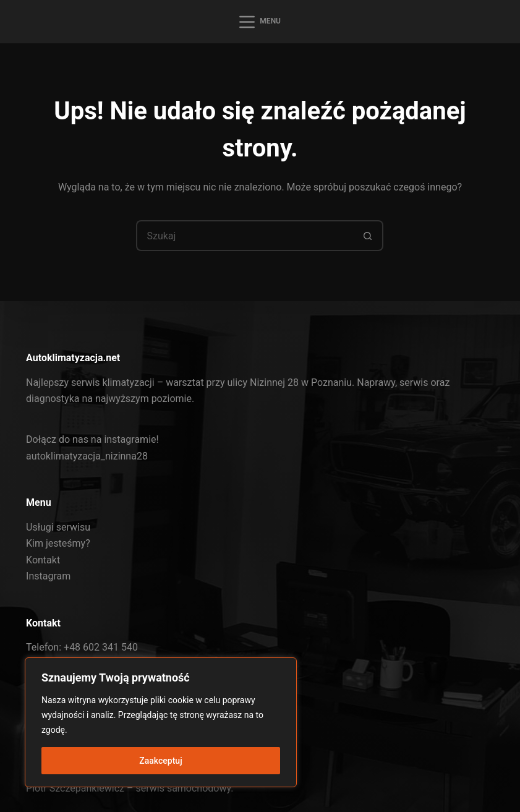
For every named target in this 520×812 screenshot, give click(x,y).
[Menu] (260, 22)
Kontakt (43, 560)
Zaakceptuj (160, 761)
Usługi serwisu (58, 527)
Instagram (48, 576)
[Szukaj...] (244, 236)
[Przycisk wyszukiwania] (368, 236)
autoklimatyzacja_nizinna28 (87, 456)
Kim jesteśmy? (58, 543)
